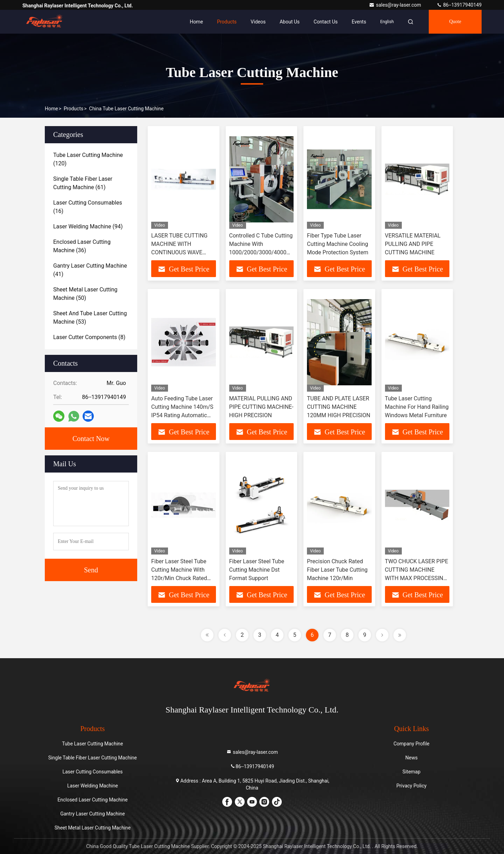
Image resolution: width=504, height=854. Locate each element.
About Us (290, 22)
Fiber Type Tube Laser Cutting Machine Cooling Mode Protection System (338, 244)
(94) (88, 226)
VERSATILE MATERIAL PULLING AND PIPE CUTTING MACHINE (413, 244)
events (359, 22)
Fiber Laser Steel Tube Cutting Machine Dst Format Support (257, 570)
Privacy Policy (412, 786)
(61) (83, 183)
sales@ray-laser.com (395, 5)
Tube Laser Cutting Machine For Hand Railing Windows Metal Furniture (417, 407)
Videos (258, 22)
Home (196, 22)
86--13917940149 (459, 5)
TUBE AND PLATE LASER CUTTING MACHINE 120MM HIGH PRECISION (339, 407)
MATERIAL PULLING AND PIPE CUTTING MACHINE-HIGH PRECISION (261, 407)
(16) (88, 207)
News (411, 758)
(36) (82, 246)
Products (227, 22)
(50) (85, 294)
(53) (90, 318)
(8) (89, 337)
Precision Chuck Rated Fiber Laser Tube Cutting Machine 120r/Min (337, 570)
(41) (90, 270)
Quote (455, 22)
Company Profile (411, 744)
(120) (88, 159)
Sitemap (411, 772)
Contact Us (326, 22)
